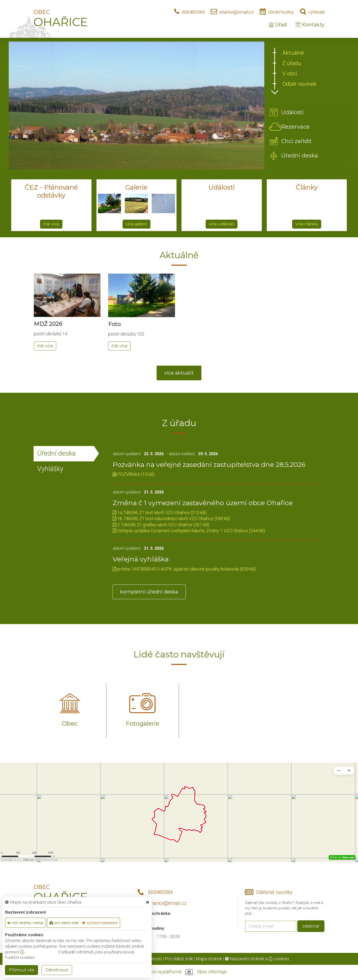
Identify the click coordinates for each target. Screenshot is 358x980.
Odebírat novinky (274, 892)
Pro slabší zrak (179, 959)
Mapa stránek (209, 959)
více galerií (136, 224)
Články (307, 187)
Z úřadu (292, 63)
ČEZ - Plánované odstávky (51, 191)
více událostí (222, 224)
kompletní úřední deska (149, 592)
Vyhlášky (50, 469)
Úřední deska (56, 453)
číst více (51, 224)
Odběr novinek (299, 84)
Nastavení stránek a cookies (257, 959)
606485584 (193, 12)
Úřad (278, 25)
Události (222, 187)
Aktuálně (293, 53)
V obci (290, 73)
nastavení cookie (38, 952)
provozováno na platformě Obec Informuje (179, 972)
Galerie (136, 187)
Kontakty (310, 25)
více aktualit (179, 373)
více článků (307, 224)
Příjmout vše (22, 970)
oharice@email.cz (236, 12)
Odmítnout (57, 970)
